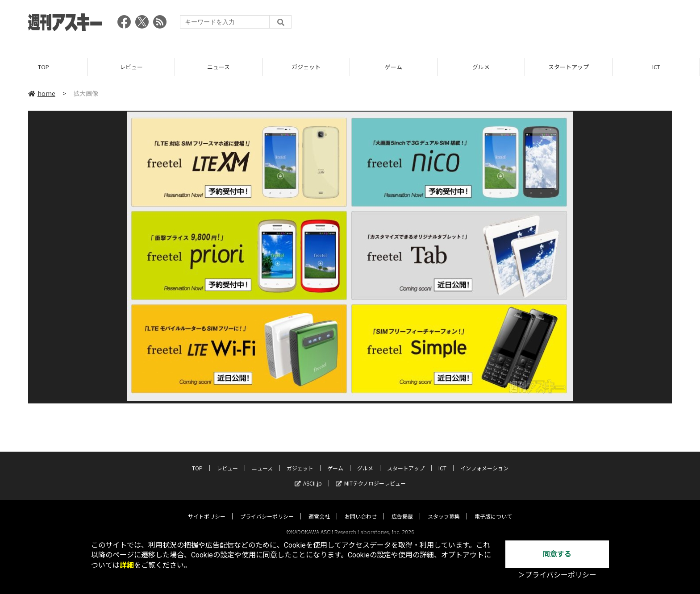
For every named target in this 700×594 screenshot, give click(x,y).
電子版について (493, 508)
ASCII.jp (308, 475)
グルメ (481, 67)
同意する (557, 554)
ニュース (219, 67)
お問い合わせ (361, 508)
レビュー (131, 67)
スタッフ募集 (444, 508)
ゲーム (394, 67)
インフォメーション (484, 460)
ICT (656, 67)
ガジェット (306, 67)
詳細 (127, 565)
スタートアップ (569, 67)
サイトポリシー (207, 508)
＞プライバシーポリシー (557, 575)
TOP (44, 67)
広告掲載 (402, 508)
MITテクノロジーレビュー (371, 475)
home (42, 93)
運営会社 (319, 508)
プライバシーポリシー (267, 508)
